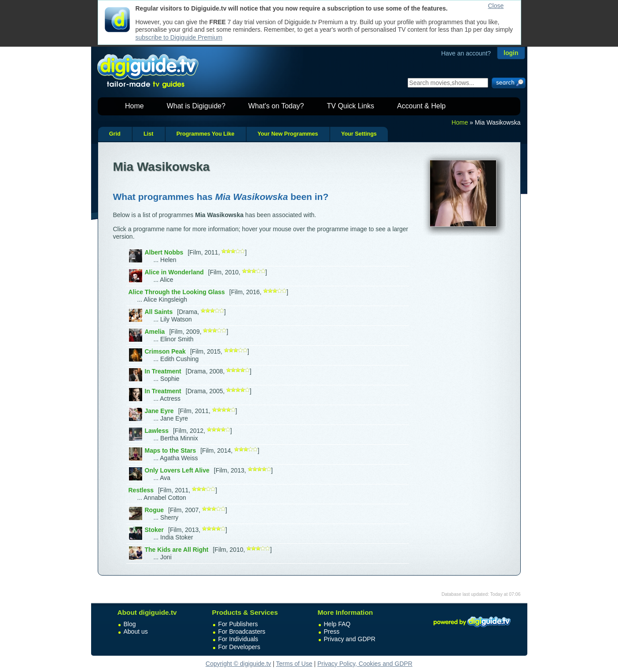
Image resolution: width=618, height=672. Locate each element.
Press (332, 631)
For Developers (239, 647)
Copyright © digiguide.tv (238, 664)
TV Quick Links (350, 106)
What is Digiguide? (196, 106)
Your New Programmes (288, 134)
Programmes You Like (206, 134)
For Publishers (238, 624)
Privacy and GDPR (350, 639)
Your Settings (359, 134)
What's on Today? (276, 106)
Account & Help (421, 106)
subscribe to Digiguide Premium (179, 37)
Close (496, 6)
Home (134, 106)
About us (136, 631)
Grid (115, 134)
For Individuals (238, 639)
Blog (130, 624)
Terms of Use (294, 664)
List (148, 134)
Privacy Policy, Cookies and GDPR (365, 664)
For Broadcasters (242, 631)
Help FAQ (337, 624)
